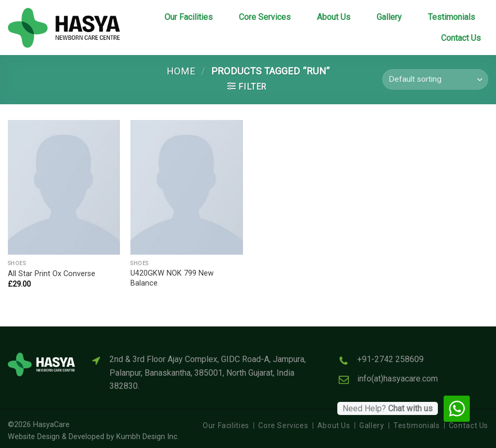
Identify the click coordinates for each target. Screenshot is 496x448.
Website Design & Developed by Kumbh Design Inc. (93, 437)
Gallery (389, 17)
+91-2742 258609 (390, 359)
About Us (334, 17)
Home (181, 71)
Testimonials (451, 17)
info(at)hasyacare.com (398, 379)
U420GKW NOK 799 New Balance (172, 278)
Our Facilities (189, 17)
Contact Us (461, 38)
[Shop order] (435, 79)
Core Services (265, 17)
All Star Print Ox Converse (52, 274)
